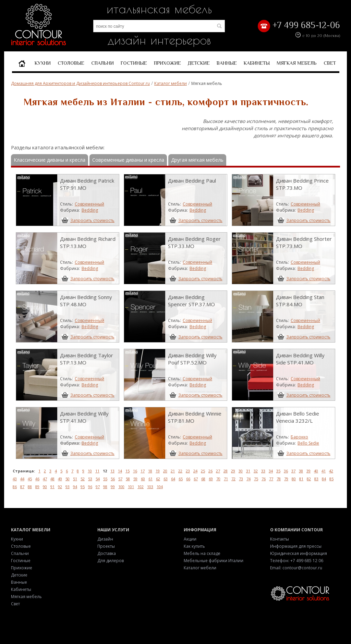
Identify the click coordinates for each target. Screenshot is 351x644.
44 (22, 479)
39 (308, 471)
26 (210, 471)
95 (83, 487)
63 (166, 479)
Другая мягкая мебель (197, 160)
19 (158, 471)
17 (143, 471)
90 (45, 487)
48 (52, 479)
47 (45, 479)
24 (195, 471)
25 (203, 471)
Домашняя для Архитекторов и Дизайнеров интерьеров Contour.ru (80, 83)
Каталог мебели (171, 83)
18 (150, 471)
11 (97, 471)
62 (158, 479)
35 (278, 471)
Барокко (299, 437)
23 (188, 471)
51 (75, 479)
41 (324, 471)
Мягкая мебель (297, 63)
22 (180, 471)
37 (293, 471)
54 (98, 479)
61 (150, 479)
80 (294, 479)
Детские (199, 63)
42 (331, 471)
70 (218, 479)
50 (68, 479)
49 (60, 479)
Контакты (280, 539)
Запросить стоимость (92, 220)
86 (15, 487)
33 (263, 471)
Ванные (227, 63)
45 (30, 479)
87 (22, 487)
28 (226, 471)
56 (113, 479)
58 (128, 479)
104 (160, 487)
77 (271, 479)
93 (68, 487)
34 (271, 471)
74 (249, 479)
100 (121, 487)
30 (241, 471)
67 (196, 479)
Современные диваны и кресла (128, 160)
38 (301, 471)
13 (112, 471)
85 (331, 479)
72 (233, 479)
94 (75, 487)
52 (83, 479)
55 (105, 479)
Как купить (194, 546)
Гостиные (134, 63)
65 (181, 479)
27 (218, 471)
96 (90, 487)
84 (324, 479)
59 (135, 479)
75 (256, 479)
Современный (89, 204)
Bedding (90, 210)
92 (60, 487)
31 (248, 471)
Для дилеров (111, 561)
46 (37, 479)
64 (173, 479)
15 (128, 471)
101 (131, 487)
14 (120, 471)
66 (188, 479)
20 (165, 471)
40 (316, 471)
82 (309, 479)
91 (52, 487)
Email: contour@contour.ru (296, 568)
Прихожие (167, 63)
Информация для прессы (296, 546)
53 (90, 479)
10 (90, 471)
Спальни (102, 63)
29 (233, 471)
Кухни (43, 63)
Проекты (106, 546)
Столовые (71, 63)
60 (143, 479)
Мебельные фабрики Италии (214, 561)
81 (301, 479)
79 (286, 479)
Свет (330, 63)
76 (264, 479)
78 (279, 479)
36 (286, 471)
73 (241, 479)
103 (150, 487)
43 (15, 479)
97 (98, 487)
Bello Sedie (308, 443)
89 (37, 487)
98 (105, 487)
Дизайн (105, 539)
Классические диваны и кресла (50, 160)
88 (30, 487)
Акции (190, 539)
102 (141, 487)
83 (316, 479)
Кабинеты (257, 63)
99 (113, 487)
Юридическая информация (299, 553)
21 (173, 471)
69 (211, 479)
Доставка (107, 553)
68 (203, 479)
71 (226, 479)
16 (135, 471)
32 (256, 471)
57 (120, 479)
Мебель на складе (202, 553)
